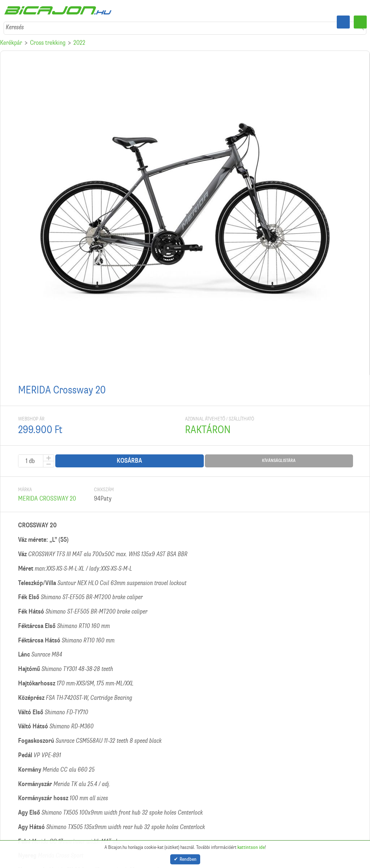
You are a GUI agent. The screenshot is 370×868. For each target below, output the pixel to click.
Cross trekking (48, 43)
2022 (79, 43)
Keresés (15, 27)
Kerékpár (11, 43)
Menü (360, 22)
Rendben (188, 858)
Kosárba (129, 461)
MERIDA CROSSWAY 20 (47, 498)
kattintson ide (251, 845)
